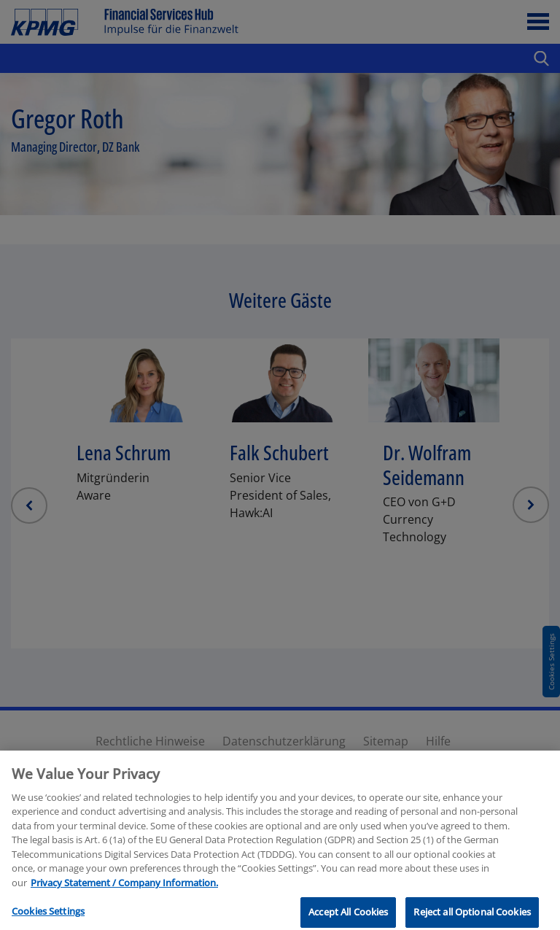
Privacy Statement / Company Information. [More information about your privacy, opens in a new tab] (124, 900)
